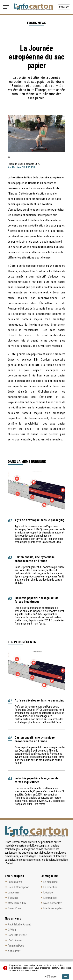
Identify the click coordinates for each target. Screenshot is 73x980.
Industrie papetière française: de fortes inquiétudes (37, 600)
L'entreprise (50, 898)
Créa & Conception (18, 887)
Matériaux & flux (17, 903)
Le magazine (51, 882)
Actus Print (14, 951)
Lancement (14, 892)
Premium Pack (16, 946)
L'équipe (48, 892)
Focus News (15, 882)
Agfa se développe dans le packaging (40, 520)
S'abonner (64, 7)
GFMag (12, 930)
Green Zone (14, 908)
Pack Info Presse (17, 935)
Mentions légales (53, 908)
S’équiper (13, 898)
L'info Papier (15, 940)
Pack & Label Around (19, 924)
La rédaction (50, 887)
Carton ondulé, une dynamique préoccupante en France (35, 559)
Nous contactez (53, 903)
